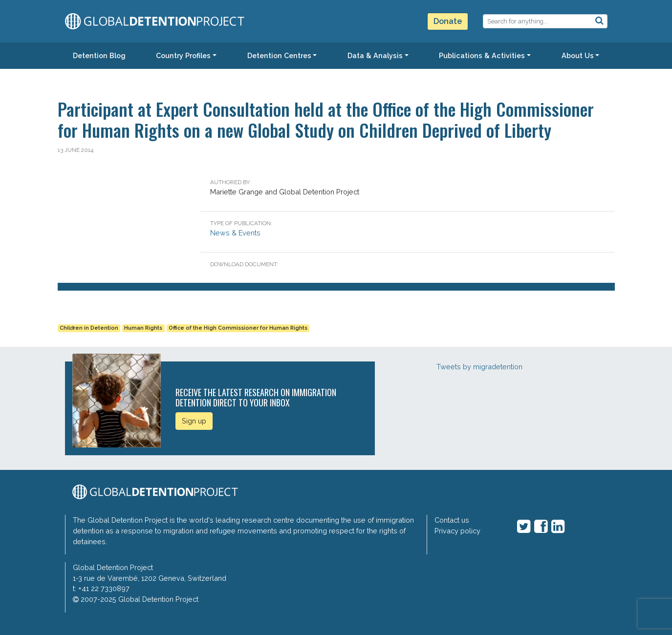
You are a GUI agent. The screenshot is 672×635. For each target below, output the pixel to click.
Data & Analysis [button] (375, 55)
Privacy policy (457, 531)
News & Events (235, 233)
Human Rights (143, 328)
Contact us (452, 520)
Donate (448, 21)
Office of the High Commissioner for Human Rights (238, 328)
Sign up (194, 421)
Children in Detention (89, 328)
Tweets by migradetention (479, 367)
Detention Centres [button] (279, 55)
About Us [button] (578, 55)
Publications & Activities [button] (482, 55)
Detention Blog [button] (99, 55)
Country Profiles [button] (183, 55)
